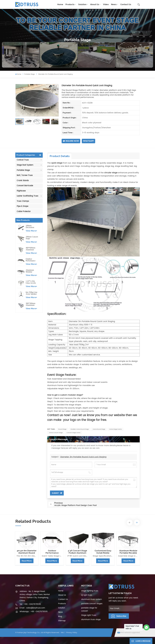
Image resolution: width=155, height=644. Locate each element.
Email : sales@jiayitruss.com (32, 608)
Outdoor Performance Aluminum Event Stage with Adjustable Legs (32, 260)
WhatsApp (88, 141)
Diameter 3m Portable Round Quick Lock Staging (83, 457)
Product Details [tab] (60, 156)
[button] (130, 523)
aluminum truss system (92, 599)
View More (31, 231)
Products (70, 4)
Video (106, 4)
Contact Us (126, 4)
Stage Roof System (25, 165)
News (114, 4)
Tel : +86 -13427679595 (30, 604)
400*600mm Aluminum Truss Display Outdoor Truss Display (31, 249)
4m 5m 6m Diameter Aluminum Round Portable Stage (27, 552)
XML (62, 633)
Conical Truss (23, 160)
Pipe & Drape (22, 206)
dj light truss (87, 595)
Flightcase (21, 191)
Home (60, 4)
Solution (82, 4)
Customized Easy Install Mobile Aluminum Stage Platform (103, 552)
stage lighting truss (90, 591)
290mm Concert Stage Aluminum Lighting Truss (32, 238)
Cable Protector (24, 211)
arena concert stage (56, 433)
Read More (27, 561)
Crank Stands (23, 181)
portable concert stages (92, 604)
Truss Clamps (23, 201)
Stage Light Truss (89, 615)
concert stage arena (73, 433)
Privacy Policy (72, 633)
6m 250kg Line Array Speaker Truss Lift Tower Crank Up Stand (32, 293)
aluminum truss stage (91, 620)
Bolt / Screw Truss (25, 175)
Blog (60, 616)
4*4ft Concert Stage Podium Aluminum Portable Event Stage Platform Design (77, 552)
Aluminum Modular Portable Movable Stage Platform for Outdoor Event (31, 271)
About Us (95, 4)
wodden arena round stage (80, 429)
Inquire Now (71, 141)
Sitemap (62, 621)
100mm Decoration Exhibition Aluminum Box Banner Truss (32, 227)
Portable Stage (29, 74)
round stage (62, 429)
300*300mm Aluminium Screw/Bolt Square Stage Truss (31, 304)
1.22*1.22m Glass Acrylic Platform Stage (31, 282)
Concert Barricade (25, 186)
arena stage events (115, 429)
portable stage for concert (89, 609)
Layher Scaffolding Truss (27, 196)
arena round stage (99, 429)
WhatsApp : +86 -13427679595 (34, 612)
